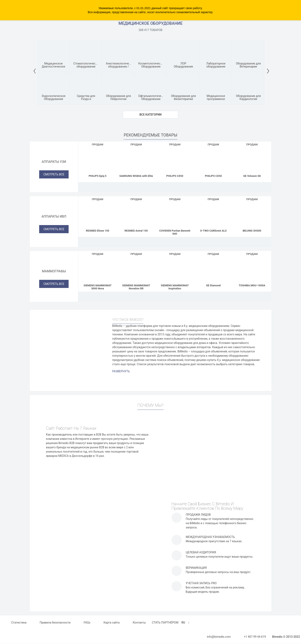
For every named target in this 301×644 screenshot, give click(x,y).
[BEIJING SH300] (252, 215)
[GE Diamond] (213, 269)
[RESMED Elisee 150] (98, 215)
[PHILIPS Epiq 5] (98, 160)
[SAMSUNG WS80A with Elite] (136, 160)
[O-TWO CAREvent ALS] (213, 215)
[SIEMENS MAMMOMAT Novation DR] (136, 269)
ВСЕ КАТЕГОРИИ (150, 115)
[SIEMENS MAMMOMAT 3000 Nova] (98, 269)
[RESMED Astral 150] (136, 215)
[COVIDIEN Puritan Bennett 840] (175, 215)
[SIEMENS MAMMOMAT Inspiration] (175, 269)
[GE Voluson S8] (252, 160)
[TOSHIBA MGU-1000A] (252, 269)
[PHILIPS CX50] (175, 160)
